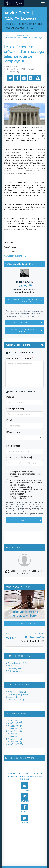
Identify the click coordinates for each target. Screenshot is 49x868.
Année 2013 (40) (15, 734)
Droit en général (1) (17, 668)
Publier (31, 520)
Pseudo (10, 397)
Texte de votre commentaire (18, 358)
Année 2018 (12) (15, 721)
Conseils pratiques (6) (18, 694)
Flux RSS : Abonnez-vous (21, 758)
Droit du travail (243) (18, 663)
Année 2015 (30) (15, 729)
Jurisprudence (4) (16, 697)
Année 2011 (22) (15, 739)
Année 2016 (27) (15, 726)
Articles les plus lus (17, 671)
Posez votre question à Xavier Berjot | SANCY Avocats (26, 301)
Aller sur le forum (28, 322)
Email (9, 420)
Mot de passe (13, 446)
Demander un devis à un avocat (27, 330)
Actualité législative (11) (19, 692)
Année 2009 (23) (15, 744)
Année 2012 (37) (15, 736)
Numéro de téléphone (19, 458)
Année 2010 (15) (15, 742)
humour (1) (13, 666)
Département (14, 432)
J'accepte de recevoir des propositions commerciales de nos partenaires (25, 474)
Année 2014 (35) (15, 731)
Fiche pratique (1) (16, 700)
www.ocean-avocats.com (15, 256)
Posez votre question (25, 623)
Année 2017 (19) (15, 723)
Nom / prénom (15, 409)
